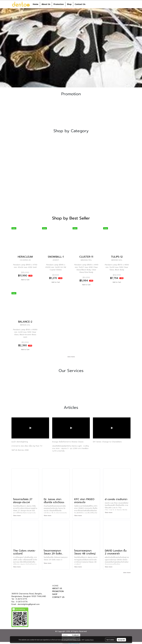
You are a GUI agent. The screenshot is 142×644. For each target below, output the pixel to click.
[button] (89, 4)
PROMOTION (58, 591)
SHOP (55, 594)
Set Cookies (110, 640)
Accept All (121, 640)
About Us (46, 4)
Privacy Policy (77, 640)
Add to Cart (25, 280)
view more (71, 357)
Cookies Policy (89, 640)
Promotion (59, 4)
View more (17, 516)
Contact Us (80, 4)
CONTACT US (58, 597)
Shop (69, 4)
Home (35, 4)
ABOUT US (57, 588)
